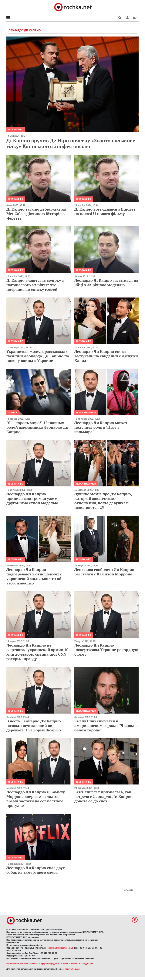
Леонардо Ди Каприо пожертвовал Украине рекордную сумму (106, 650)
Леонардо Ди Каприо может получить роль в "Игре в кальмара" (101, 427)
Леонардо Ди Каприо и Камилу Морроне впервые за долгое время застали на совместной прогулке (36, 799)
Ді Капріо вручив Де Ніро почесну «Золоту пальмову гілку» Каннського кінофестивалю (71, 143)
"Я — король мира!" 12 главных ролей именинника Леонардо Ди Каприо (37, 427)
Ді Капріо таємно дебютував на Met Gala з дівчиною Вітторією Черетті (36, 214)
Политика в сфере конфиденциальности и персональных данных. (61, 964)
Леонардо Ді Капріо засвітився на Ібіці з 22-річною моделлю (106, 283)
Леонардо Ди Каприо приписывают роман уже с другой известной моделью (32, 498)
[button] (127, 18)
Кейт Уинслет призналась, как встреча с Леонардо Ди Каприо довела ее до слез (103, 796)
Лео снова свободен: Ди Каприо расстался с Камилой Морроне (104, 572)
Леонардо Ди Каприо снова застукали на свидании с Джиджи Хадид (106, 356)
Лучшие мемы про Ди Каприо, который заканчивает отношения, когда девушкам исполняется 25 (103, 501)
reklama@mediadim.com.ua (60, 948)
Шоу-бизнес (16, 130)
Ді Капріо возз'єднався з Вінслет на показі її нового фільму (105, 211)
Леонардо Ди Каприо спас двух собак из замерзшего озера (36, 870)
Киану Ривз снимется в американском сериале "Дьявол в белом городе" (106, 725)
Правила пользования (17, 964)
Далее (128, 890)
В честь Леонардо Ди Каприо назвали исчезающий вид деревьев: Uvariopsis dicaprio (34, 725)
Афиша (13, 413)
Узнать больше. (72, 969)
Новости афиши (86, 413)
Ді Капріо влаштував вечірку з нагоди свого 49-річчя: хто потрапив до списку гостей (35, 285)
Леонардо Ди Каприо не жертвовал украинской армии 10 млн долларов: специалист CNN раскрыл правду (37, 652)
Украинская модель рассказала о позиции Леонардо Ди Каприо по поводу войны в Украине (38, 356)
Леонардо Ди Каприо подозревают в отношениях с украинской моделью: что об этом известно (34, 576)
